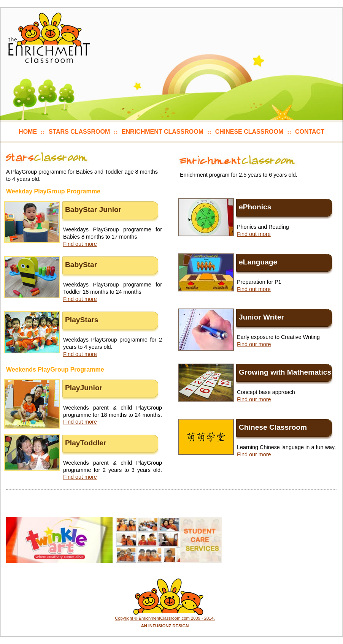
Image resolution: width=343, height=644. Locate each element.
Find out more (80, 244)
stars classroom (79, 132)
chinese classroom (249, 132)
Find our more (254, 344)
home (28, 132)
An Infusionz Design (165, 626)
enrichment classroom (163, 132)
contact (310, 132)
